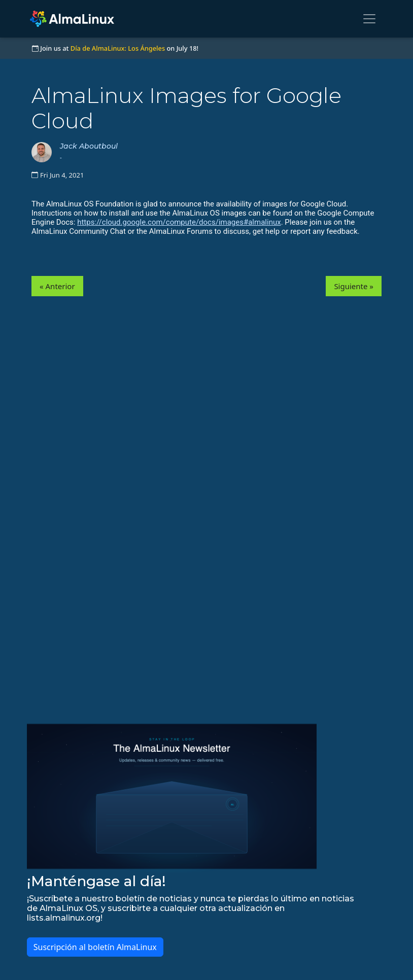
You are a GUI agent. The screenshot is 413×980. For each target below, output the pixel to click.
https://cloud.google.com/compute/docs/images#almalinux (179, 222)
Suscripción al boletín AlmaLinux (95, 947)
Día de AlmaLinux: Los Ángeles (118, 48)
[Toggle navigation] (369, 19)
